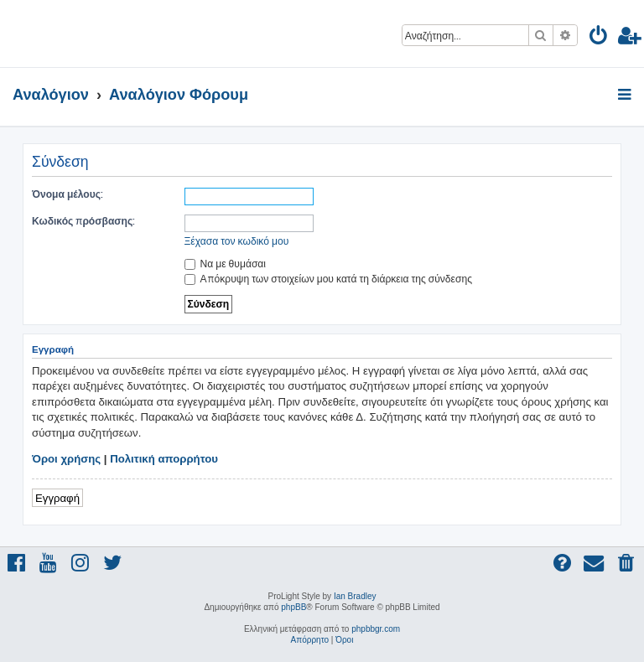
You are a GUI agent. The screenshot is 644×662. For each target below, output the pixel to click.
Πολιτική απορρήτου (164, 459)
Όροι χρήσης (66, 459)
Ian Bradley (355, 596)
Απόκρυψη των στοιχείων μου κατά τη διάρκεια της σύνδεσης (328, 279)
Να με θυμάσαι (226, 264)
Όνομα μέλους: (68, 194)
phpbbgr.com (376, 629)
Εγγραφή (57, 497)
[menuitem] (599, 38)
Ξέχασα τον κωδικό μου (237, 241)
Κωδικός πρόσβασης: (83, 221)
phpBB (293, 607)
